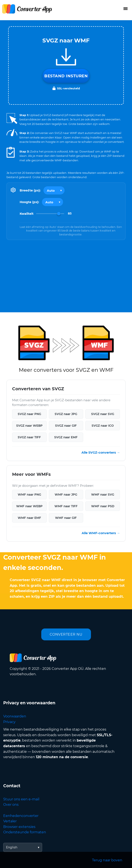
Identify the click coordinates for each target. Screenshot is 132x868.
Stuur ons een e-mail (21, 799)
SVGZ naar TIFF (29, 437)
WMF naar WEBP (29, 506)
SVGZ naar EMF (66, 437)
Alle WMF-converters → (101, 533)
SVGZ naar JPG (66, 414)
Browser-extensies (19, 827)
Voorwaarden (15, 716)
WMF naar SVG (103, 495)
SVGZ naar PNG (29, 414)
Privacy (9, 722)
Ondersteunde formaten (25, 832)
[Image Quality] (50, 214)
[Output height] (52, 202)
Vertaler (10, 821)
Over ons (11, 805)
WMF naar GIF (66, 518)
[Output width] (54, 190)
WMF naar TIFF (66, 506)
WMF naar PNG (29, 495)
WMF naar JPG (66, 495)
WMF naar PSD (103, 506)
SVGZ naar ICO (103, 426)
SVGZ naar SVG (103, 414)
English (12, 847)
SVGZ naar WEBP (29, 426)
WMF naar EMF (29, 518)
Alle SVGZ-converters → (101, 453)
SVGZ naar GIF (66, 426)
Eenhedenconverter (21, 816)
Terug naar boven (107, 860)
